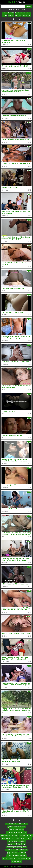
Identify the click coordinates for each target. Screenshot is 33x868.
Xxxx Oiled (22, 841)
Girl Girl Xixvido (16, 861)
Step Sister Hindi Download (9, 835)
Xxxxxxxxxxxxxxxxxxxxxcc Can (16, 832)
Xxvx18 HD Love (26, 838)
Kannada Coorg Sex (26, 835)
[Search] (13, 6)
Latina (5, 13)
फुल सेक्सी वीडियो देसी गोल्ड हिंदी (16, 827)
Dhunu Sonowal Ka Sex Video (16, 856)
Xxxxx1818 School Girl (24, 858)
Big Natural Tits (20, 13)
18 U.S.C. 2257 (24, 866)
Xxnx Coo (23, 853)
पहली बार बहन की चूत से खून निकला (16, 847)
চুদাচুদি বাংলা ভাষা (13, 853)
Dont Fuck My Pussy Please (10, 838)
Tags (11, 866)
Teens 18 (11, 13)
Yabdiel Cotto (23, 824)
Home (6, 866)
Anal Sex (18, 15)
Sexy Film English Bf (9, 858)
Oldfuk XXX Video (12, 824)
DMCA (16, 866)
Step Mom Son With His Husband (16, 850)
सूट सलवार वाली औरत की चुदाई (16, 844)
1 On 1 (5, 15)
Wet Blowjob (27, 15)
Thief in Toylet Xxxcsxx (17, 830)
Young (28, 13)
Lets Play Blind (12, 841)
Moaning (11, 15)
